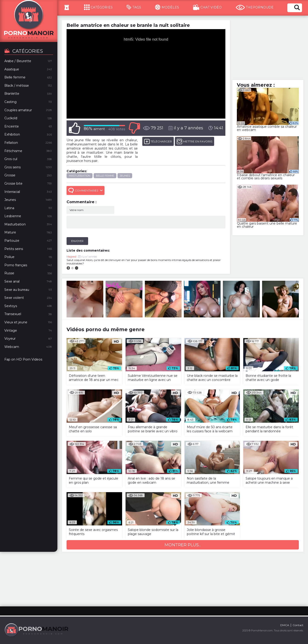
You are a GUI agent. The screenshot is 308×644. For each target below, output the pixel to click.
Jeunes (125, 176)
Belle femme (105, 176)
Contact (298, 625)
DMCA (285, 625)
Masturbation (80, 176)
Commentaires (85, 190)
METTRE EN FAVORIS (195, 141)
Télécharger (158, 141)
